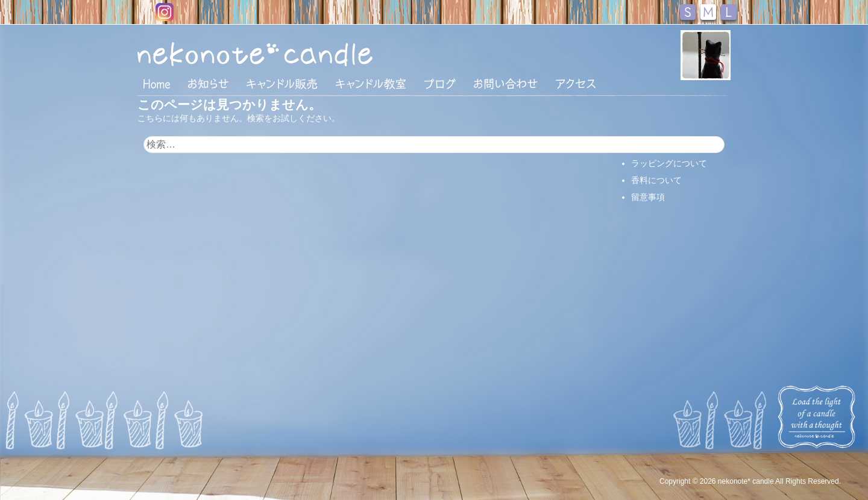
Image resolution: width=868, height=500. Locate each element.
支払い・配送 (656, 146)
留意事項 (648, 197)
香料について (656, 180)
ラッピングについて (669, 163)
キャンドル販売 (282, 84)
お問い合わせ (506, 84)
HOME (157, 83)
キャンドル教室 (371, 84)
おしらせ (208, 84)
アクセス (576, 84)
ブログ (440, 84)
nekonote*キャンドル (292, 54)
